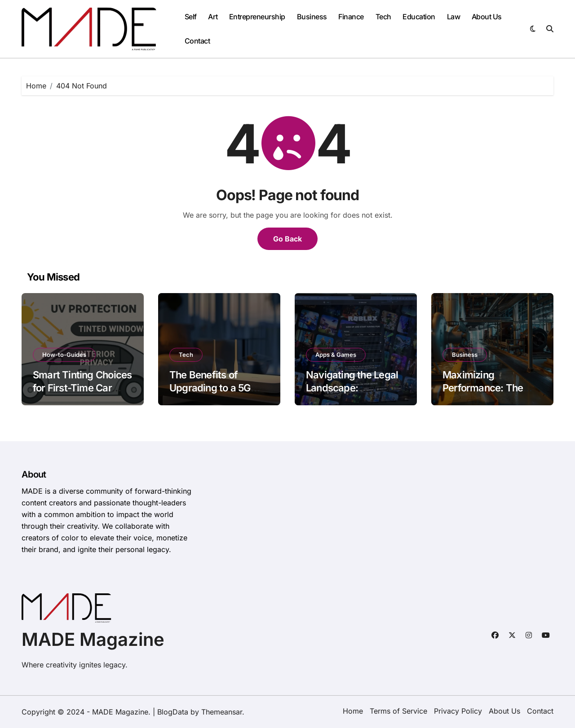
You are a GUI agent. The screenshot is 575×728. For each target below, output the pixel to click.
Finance (351, 17)
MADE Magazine (93, 639)
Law (454, 17)
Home (353, 711)
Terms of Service (398, 711)
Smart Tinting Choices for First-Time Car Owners (82, 388)
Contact (197, 41)
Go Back (287, 239)
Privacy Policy (458, 711)
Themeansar (222, 712)
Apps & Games (336, 355)
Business (312, 17)
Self (191, 17)
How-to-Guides (64, 355)
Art (213, 17)
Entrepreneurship (257, 17)
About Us (487, 17)
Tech (383, 17)
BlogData (173, 712)
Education (419, 17)
